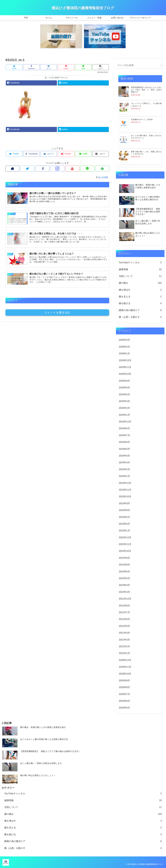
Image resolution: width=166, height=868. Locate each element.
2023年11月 (125, 490)
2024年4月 (124, 456)
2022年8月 (124, 565)
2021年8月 (124, 606)
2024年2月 (124, 469)
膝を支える (140, 297)
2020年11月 (125, 667)
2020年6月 (124, 701)
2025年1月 (124, 415)
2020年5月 (124, 708)
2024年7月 (124, 435)
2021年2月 (124, 646)
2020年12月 (125, 660)
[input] (140, 65)
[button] (162, 65)
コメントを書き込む (57, 312)
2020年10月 (125, 674)
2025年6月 (124, 388)
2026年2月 (124, 347)
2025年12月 (125, 360)
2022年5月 (124, 578)
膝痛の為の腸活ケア (140, 310)
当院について (140, 276)
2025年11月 (125, 367)
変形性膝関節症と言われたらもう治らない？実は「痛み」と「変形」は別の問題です (146, 90)
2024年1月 (124, 476)
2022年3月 (124, 592)
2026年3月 (124, 340)
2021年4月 (124, 633)
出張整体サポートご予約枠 (142, 119)
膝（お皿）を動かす (140, 317)
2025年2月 (124, 408)
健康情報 (140, 269)
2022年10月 (125, 551)
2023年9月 (124, 503)
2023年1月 (124, 531)
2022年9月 (124, 558)
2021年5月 (124, 626)
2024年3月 (124, 462)
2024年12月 (125, 422)
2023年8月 (124, 510)
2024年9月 (124, 428)
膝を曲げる (140, 303)
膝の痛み (140, 283)
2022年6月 (124, 572)
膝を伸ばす (140, 290)
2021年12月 (125, 599)
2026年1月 (124, 354)
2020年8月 (124, 687)
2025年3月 (124, 401)
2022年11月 (125, 544)
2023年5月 (124, 517)
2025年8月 (124, 381)
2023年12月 (125, 483)
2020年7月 (124, 694)
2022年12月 (125, 537)
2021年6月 (124, 619)
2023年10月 (125, 497)
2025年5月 (124, 394)
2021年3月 (124, 640)
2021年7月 (124, 612)
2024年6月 (124, 442)
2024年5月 (124, 449)
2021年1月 (124, 653)
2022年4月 (124, 585)
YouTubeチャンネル (140, 263)
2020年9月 (124, 681)
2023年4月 (124, 524)
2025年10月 (125, 374)
